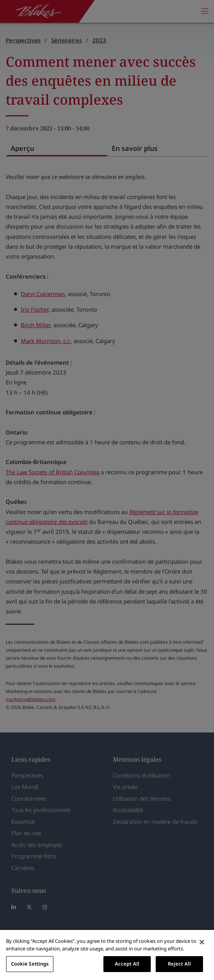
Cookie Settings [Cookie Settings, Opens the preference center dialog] (30, 964)
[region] (107, 955)
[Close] (202, 942)
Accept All (127, 964)
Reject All (179, 964)
